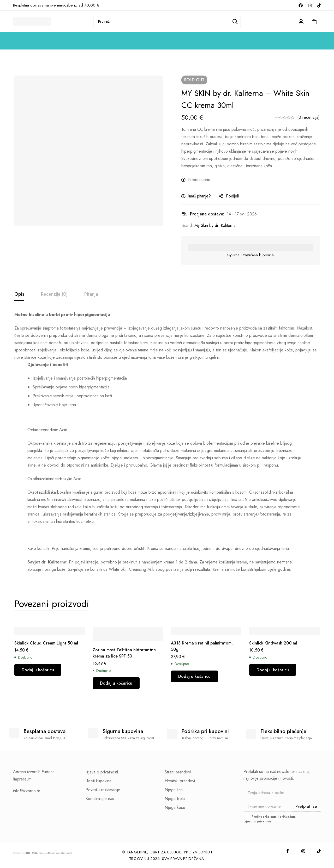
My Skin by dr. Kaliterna (215, 225)
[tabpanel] (167, 442)
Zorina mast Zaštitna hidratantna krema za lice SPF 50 (124, 653)
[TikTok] (319, 5)
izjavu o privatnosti (258, 821)
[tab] (19, 294)
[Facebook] (301, 5)
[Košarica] (314, 22)
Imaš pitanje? (199, 196)
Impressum (22, 779)
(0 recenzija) (308, 117)
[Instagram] (310, 5)
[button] (38, 670)
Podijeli (232, 196)
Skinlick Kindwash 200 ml (273, 643)
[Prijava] (301, 22)
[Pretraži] (235, 21)
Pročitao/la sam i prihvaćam (270, 819)
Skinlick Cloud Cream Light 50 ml (46, 643)
